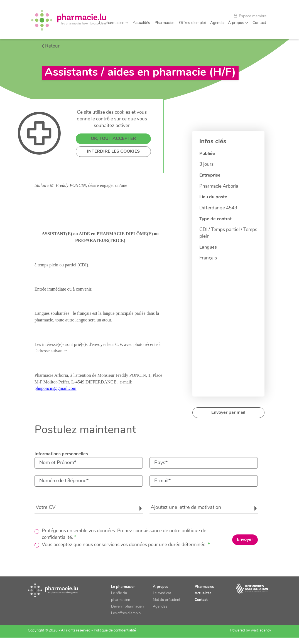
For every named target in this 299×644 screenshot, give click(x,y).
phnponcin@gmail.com (55, 388)
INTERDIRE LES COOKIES (113, 180)
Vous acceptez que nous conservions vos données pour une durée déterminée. (124, 545)
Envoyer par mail (228, 413)
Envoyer (245, 540)
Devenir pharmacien (127, 607)
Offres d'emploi (192, 23)
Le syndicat (162, 593)
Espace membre (250, 16)
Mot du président (166, 600)
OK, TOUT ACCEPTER (113, 167)
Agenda (217, 23)
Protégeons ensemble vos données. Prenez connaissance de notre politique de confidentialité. (124, 534)
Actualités (141, 23)
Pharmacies (165, 23)
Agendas (160, 607)
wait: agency (261, 631)
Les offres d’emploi (126, 613)
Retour (52, 46)
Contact (259, 23)
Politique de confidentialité (115, 631)
